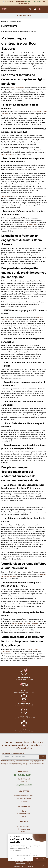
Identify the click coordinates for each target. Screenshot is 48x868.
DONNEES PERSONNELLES (24, 864)
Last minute (24, 801)
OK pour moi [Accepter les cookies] (40, 859)
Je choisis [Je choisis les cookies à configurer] (27, 859)
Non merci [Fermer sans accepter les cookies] (14, 859)
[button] (43, 866)
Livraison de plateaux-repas (24, 796)
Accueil (4, 21)
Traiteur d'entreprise (24, 798)
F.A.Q (24, 817)
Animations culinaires (33, 2)
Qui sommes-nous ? (24, 826)
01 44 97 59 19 (24, 775)
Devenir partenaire (24, 814)
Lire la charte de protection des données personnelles (23, 853)
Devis (24, 811)
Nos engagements (24, 829)
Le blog (24, 832)
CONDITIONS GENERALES (23, 862)
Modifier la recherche (24, 15)
